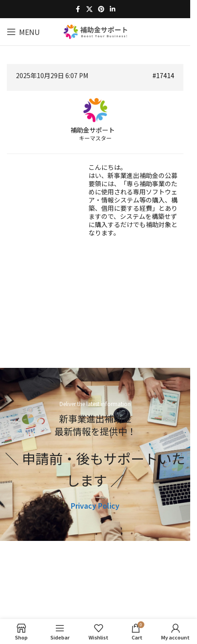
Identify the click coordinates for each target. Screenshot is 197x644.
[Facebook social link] (78, 9)
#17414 (163, 75)
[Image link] (95, 578)
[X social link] (89, 9)
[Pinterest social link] (101, 9)
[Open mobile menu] (23, 32)
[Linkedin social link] (113, 9)
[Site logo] (95, 30)
